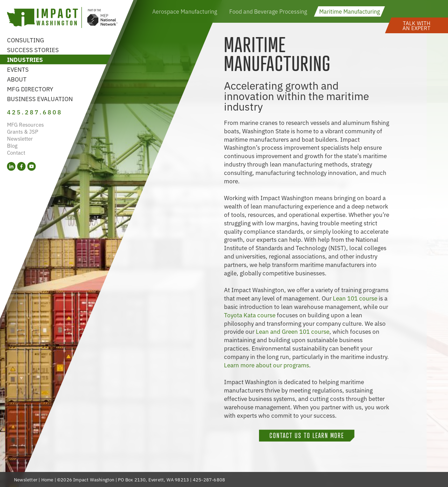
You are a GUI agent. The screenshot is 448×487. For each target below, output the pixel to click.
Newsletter (20, 138)
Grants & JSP (23, 131)
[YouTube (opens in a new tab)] (31, 166)
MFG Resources (25, 124)
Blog (12, 145)
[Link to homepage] (62, 18)
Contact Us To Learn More (307, 436)
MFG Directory (30, 89)
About (17, 79)
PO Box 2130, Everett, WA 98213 (153, 479)
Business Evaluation (40, 98)
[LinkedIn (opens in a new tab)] (11, 166)
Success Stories (33, 50)
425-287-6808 (209, 479)
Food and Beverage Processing (268, 11)
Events (18, 69)
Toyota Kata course (250, 315)
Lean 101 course (355, 298)
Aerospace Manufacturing (185, 11)
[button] (416, 25)
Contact (16, 152)
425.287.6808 (35, 112)
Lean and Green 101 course (293, 331)
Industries (25, 59)
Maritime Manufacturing (349, 11)
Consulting (26, 40)
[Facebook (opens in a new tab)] (21, 166)
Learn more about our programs (267, 365)
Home (47, 479)
